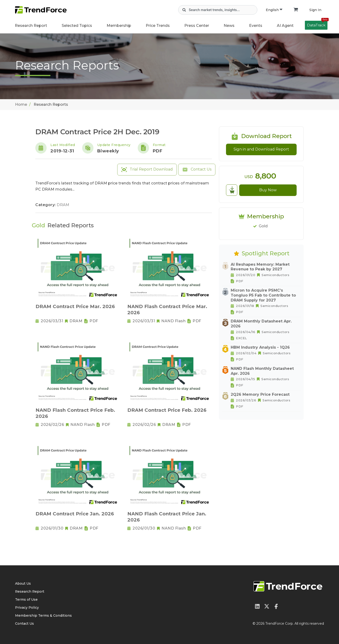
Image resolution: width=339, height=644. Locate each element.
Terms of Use (26, 599)
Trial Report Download (147, 170)
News (229, 26)
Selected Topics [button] (77, 26)
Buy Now (268, 190)
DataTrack (317, 24)
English (274, 10)
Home (21, 104)
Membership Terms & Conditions (43, 615)
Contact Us (197, 170)
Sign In (315, 10)
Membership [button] (119, 26)
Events (256, 26)
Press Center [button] (197, 26)
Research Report (31, 26)
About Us (23, 583)
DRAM (63, 205)
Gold (263, 226)
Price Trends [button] (158, 26)
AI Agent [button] (285, 26)
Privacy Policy (27, 607)
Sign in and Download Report (261, 149)
